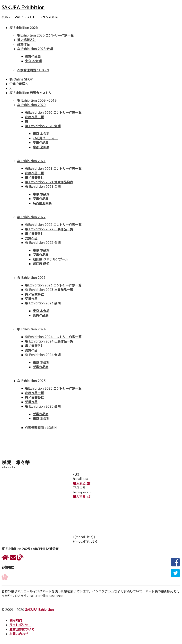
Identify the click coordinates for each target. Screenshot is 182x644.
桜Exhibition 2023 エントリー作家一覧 (53, 285)
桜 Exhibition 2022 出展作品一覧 (49, 229)
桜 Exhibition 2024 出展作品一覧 (49, 341)
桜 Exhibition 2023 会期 (43, 303)
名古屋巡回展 (42, 203)
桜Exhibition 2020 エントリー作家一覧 (53, 113)
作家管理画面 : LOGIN (33, 70)
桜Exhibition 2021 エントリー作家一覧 (53, 169)
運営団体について (22, 629)
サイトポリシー (20, 625)
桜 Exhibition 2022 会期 (43, 243)
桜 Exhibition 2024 (31, 329)
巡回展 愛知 (41, 264)
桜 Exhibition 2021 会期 (43, 187)
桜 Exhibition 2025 (31, 381)
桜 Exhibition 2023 (31, 278)
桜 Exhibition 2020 (31, 105)
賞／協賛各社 (27, 40)
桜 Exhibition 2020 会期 (43, 126)
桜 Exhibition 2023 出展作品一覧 (49, 290)
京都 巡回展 (41, 147)
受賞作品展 (33, 56)
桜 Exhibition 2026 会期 (35, 49)
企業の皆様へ (19, 84)
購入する (80, 483)
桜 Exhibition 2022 (31, 217)
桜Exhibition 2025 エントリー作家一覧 (53, 388)
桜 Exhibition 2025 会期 (43, 406)
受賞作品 (23, 44)
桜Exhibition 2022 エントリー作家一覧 (53, 225)
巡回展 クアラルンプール (50, 259)
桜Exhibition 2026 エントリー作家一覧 (45, 35)
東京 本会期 (33, 61)
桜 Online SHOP (21, 79)
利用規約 (16, 620)
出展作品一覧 (34, 117)
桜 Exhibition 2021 (31, 161)
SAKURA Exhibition (23, 7)
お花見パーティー (45, 138)
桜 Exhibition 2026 (24, 28)
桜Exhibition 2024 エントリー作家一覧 (53, 337)
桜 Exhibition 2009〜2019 (37, 100)
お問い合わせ (19, 634)
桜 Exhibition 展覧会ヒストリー (32, 93)
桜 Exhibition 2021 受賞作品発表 (49, 182)
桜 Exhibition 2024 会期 (43, 355)
